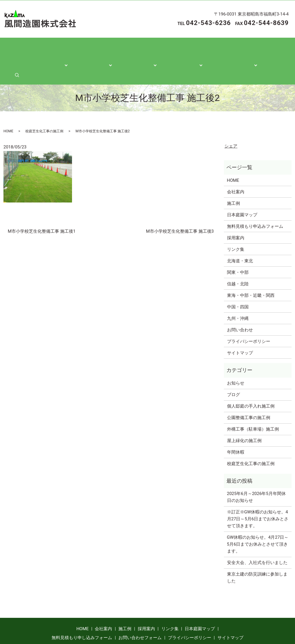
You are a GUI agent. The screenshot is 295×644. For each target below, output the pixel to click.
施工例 (233, 180)
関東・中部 (238, 249)
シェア (231, 123)
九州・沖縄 (238, 295)
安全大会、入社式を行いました (257, 539)
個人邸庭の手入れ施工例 (251, 383)
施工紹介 (102, 49)
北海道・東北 (240, 237)
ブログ (233, 371)
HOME (8, 108)
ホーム (28, 49)
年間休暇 (236, 429)
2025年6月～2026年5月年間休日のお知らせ (256, 474)
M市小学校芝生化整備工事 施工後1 (42, 208)
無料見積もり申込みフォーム (255, 203)
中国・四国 (238, 283)
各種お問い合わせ (227, 49)
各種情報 (141, 49)
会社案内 (64, 49)
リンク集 (236, 226)
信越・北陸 (238, 260)
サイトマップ (240, 329)
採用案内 (236, 214)
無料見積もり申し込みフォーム (82, 614)
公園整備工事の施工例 (249, 394)
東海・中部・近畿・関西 (251, 272)
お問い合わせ (240, 306)
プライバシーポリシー (249, 318)
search (270, 49)
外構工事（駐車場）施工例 (253, 406)
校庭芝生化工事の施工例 (44, 108)
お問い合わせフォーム (140, 614)
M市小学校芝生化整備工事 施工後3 (180, 208)
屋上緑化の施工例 (244, 417)
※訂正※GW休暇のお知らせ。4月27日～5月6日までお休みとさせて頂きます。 (258, 496)
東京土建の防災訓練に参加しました (257, 554)
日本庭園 (179, 49)
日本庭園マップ (242, 191)
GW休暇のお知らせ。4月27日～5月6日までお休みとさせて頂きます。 (258, 521)
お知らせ (236, 360)
